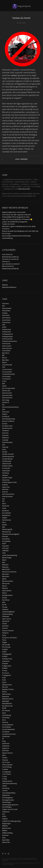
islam (4, 504)
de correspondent (9, 388)
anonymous (6, 322)
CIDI (4, 367)
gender (5, 452)
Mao (4, 562)
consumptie (6, 377)
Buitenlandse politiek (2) (10, 257)
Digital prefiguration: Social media (14, 212)
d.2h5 (4, 381)
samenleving (7, 715)
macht (4, 560)
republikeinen (7, 703)
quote (4, 682)
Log (22, 863)
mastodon (6, 576)
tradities (5, 769)
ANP (4, 325)
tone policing (7, 767)
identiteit (5, 489)
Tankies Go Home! (21, 18)
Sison (4, 720)
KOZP (4, 544)
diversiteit (6, 412)
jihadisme (6, 511)
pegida (5, 642)
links (4, 553)
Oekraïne (5, 609)
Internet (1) (6, 262)
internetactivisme (8, 494)
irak (3, 499)
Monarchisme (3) (8, 266)
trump (5, 776)
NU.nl (4, 605)
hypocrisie (6, 487)
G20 (4, 445)
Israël (4, 508)
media (4, 579)
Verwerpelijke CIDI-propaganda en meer (16, 217)
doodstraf (6, 416)
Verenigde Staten (8, 800)
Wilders (5, 830)
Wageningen (6, 824)
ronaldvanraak (7, 706)
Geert (4, 449)
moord (5, 586)
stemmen (6, 751)
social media (6, 727)
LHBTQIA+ (6, 551)
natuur (5, 593)
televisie (5, 760)
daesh (4, 386)
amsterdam (6, 311)
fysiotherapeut (7, 442)
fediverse (5, 438)
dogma (5, 414)
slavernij (5, 722)
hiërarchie (6, 480)
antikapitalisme (7, 334)
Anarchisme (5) (7, 254)
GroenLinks (6, 468)
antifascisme (7, 329)
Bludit (10, 863)
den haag (6, 400)
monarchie (6, 584)
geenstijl (5, 447)
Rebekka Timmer (8, 689)
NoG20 (5, 598)
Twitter (5, 786)
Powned (5, 663)
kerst (4, 522)
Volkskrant (6, 812)
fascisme (5, 433)
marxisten (6, 574)
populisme (6, 661)
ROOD (4, 708)
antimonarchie (7, 339)
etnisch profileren (8, 421)
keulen (5, 525)
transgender (7, 772)
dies (4, 409)
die (3, 405)
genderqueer (7, 461)
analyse (5, 313)
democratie (6, 391)
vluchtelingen (7, 807)
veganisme (6, 795)
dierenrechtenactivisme (10, 407)
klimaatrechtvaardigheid (11, 534)
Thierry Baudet (7, 765)
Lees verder (21, 159)
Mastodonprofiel (24, 189)
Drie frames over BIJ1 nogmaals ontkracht (16, 215)
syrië (4, 755)
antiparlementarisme (10, 341)
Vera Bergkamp (7, 798)
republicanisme (8, 699)
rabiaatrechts (7, 685)
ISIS (3, 501)
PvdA (4, 678)
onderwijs (6, 616)
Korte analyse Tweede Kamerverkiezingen (16, 236)
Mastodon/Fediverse (9, 287)
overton (5, 628)
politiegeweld (7, 654)
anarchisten (6, 320)
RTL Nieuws (6, 711)
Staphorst (6, 748)
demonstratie (7, 393)
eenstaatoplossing (9, 419)
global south (7, 464)
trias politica (7, 774)
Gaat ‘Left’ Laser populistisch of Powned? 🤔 (17, 219)
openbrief (6, 621)
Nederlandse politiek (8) (10, 269)
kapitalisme (6, 515)
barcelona (6, 353)
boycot (5, 362)
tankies (14, 75)
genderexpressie (8, 456)
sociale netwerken (9, 729)
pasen (4, 640)
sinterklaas (6, 718)
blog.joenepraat (24, 6)
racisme (5, 687)
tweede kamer (7, 781)
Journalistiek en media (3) (11, 264)
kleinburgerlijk (7, 529)
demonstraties (7, 395)
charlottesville (7, 365)
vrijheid (5, 819)
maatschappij (7, 558)
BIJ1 (3, 355)
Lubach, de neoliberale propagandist (15, 222)
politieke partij (7, 659)
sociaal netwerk (8, 725)
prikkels (5, 668)
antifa (4, 327)
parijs (4, 635)
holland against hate (9, 482)
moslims (5, 588)
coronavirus (6, 379)
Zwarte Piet (6, 842)
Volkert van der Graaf (10, 809)
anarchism (6, 315)
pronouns (6, 673)
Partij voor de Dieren (10, 638)
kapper (5, 518)
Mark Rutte (6, 569)
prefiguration (7, 666)
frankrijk (5, 440)
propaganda (6, 675)
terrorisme (6, 762)
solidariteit (6, 736)
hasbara (5, 475)
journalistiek (6, 513)
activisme (5, 304)
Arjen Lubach (7, 346)
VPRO (4, 816)
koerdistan (6, 539)
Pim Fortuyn (6, 647)
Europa (5, 424)
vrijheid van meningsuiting (11, 821)
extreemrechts (7, 428)
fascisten (5, 435)
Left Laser (6, 548)
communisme (7, 369)
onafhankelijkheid (8, 612)
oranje (5, 623)
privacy (5, 671)
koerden (5, 536)
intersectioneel (7, 496)
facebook (5, 431)
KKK (4, 527)
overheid (5, 626)
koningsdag (6, 541)
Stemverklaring (7, 238)
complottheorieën (9, 374)
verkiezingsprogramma (10, 805)
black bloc (6, 360)
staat (4, 741)
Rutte (4, 713)
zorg (4, 838)
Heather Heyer (7, 478)
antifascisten (7, 332)
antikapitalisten (8, 337)
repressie (6, 696)
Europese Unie (7, 426)
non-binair (6, 600)
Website (5, 285)
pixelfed (5, 649)
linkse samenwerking (10, 555)
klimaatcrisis (7, 532)
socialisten (6, 732)
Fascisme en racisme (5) (10, 259)
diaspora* (6, 402)
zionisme (5, 835)
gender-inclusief (8, 454)
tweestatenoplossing (9, 783)
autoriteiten (6, 351)
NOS (4, 602)
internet (5, 492)
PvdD (4, 680)
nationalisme (7, 591)
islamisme (6, 506)
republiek (6, 701)
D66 (4, 384)
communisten (7, 372)
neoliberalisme (7, 595)
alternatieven (7, 308)
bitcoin (5, 358)
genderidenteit (7, 459)
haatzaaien (6, 471)
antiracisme (6, 344)
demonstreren (7, 398)
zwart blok (6, 840)
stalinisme (6, 743)
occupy (5, 607)
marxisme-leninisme (9, 572)
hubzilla (5, 485)
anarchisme (6, 318)
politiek (5, 656)
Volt (4, 814)
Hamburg (5, 473)
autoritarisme (7, 348)
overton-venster (8, 631)
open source (7, 619)
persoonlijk (6, 645)
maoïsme (5, 565)
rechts (5, 692)
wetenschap (6, 828)
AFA (3, 306)
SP (3, 739)
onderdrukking (7, 614)
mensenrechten (8, 581)
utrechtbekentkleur (9, 793)
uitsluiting (6, 788)
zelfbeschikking (7, 833)
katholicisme (7, 520)
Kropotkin (6, 546)
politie (4, 652)
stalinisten (6, 746)
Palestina (5, 633)
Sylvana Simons (8, 753)
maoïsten (5, 567)
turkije (5, 779)
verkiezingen (7, 802)
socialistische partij (9, 734)
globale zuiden (7, 466)
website (5, 826)
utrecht (5, 791)
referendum (6, 694)
